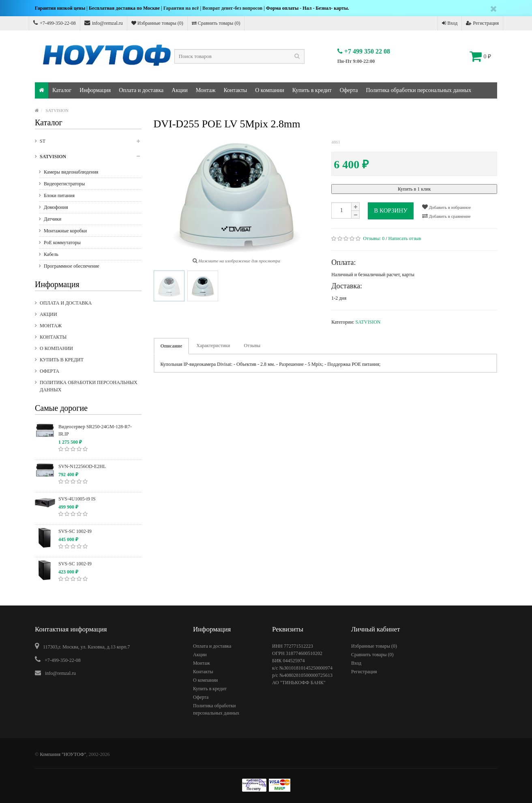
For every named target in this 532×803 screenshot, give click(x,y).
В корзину (391, 210)
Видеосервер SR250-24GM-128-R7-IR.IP (95, 430)
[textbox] (239, 56)
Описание (172, 346)
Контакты (235, 90)
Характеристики (213, 346)
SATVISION (57, 110)
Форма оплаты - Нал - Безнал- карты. (308, 8)
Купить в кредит (312, 90)
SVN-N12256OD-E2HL (82, 466)
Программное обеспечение (72, 266)
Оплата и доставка (141, 90)
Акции (179, 90)
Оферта (349, 90)
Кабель (51, 254)
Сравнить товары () (216, 23)
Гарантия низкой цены (60, 8)
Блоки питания (59, 195)
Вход (450, 23)
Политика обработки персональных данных (418, 90)
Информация (95, 90)
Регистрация (482, 23)
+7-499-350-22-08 (55, 23)
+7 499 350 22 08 (364, 51)
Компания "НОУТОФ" (63, 754)
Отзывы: (374, 238)
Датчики (53, 219)
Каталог (62, 90)
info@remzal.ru (104, 23)
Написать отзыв (405, 238)
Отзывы (252, 346)
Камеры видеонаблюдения (71, 172)
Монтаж (206, 90)
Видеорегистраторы (64, 184)
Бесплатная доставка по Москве (124, 8)
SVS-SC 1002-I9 (75, 531)
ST (91, 144)
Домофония (56, 207)
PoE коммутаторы (62, 243)
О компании (269, 90)
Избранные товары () (157, 23)
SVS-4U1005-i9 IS (77, 499)
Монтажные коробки (65, 231)
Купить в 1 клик (414, 189)
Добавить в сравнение (446, 216)
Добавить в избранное (446, 207)
